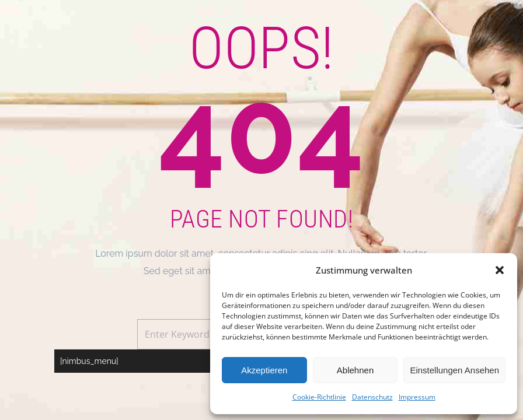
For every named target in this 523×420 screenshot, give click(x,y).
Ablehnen (355, 370)
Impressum (417, 397)
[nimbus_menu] (89, 361)
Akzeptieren (264, 370)
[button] (500, 270)
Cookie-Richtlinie (319, 397)
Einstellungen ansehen (454, 370)
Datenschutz (372, 397)
